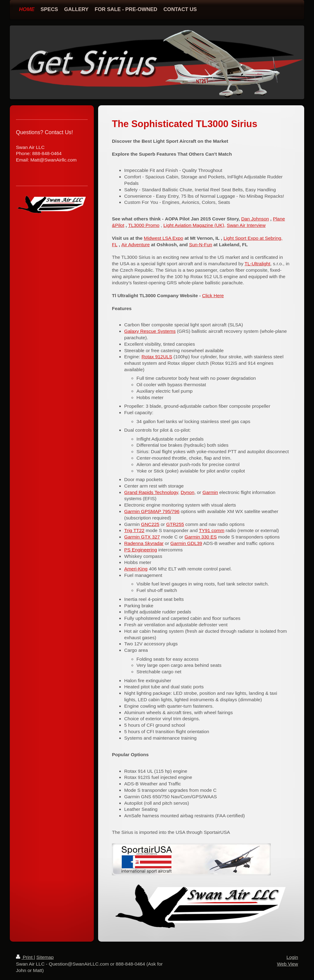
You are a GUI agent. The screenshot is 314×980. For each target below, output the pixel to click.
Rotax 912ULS (157, 357)
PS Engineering (141, 550)
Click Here (213, 296)
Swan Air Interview (246, 225)
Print (25, 957)
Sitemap (45, 957)
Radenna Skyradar (144, 543)
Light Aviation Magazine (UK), (194, 225)
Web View (287, 964)
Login (292, 957)
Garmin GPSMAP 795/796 (152, 511)
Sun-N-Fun (200, 245)
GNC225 (150, 524)
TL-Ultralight (258, 264)
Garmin (210, 492)
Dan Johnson (255, 219)
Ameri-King (136, 569)
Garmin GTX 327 (142, 537)
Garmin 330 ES (201, 537)
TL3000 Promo (144, 225)
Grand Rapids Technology (151, 492)
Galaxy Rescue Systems (150, 331)
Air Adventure (136, 245)
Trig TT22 (134, 530)
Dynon (188, 492)
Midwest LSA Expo (163, 238)
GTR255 (175, 524)
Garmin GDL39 (186, 543)
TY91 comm (212, 530)
